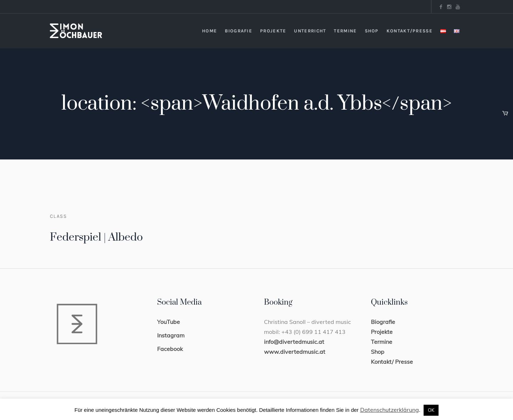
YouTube (169, 322)
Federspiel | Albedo (96, 237)
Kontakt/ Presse (392, 362)
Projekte (382, 332)
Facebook (170, 349)
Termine (382, 342)
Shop (378, 352)
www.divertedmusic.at (295, 352)
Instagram (171, 335)
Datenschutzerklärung (390, 410)
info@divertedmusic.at (294, 342)
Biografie (383, 322)
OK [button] (431, 410)
